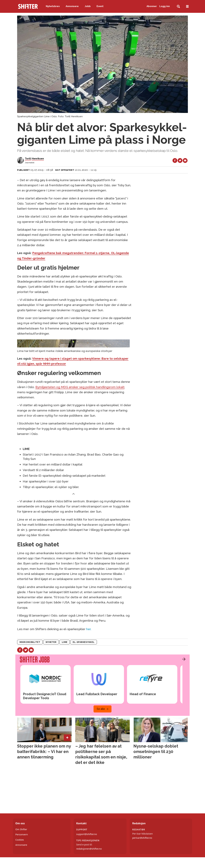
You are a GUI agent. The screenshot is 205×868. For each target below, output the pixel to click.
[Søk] (178, 6)
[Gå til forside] (28, 6)
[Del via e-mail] (185, 160)
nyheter (51, 642)
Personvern (22, 834)
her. (89, 629)
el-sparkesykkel (84, 642)
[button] (183, 659)
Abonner (152, 6)
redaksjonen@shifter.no (89, 849)
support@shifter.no (87, 834)
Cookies (20, 840)
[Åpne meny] (187, 6)
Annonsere (72, 6)
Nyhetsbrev (53, 6)
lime (65, 642)
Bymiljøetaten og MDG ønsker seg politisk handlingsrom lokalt (80, 387)
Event (100, 6)
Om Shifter (21, 829)
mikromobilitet (30, 642)
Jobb (88, 6)
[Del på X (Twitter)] (180, 160)
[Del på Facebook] (175, 160)
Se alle (101, 709)
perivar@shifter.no (142, 838)
